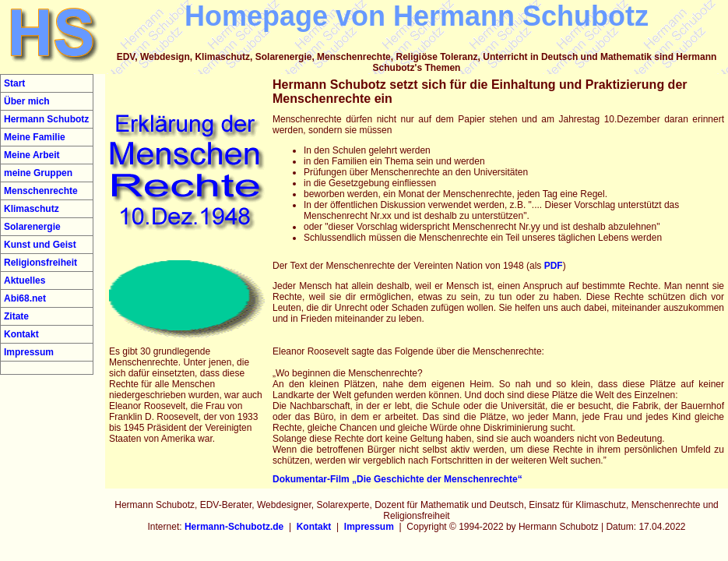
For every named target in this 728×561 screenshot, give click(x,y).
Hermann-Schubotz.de (234, 527)
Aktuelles (25, 280)
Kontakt (21, 334)
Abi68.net (25, 298)
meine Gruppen (38, 173)
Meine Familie (35, 137)
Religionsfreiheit (40, 263)
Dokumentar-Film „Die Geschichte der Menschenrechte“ (397, 479)
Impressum (29, 352)
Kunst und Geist (40, 245)
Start (14, 83)
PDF (554, 266)
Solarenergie (32, 227)
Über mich (27, 101)
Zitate (16, 316)
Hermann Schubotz (46, 119)
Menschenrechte (41, 191)
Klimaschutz (32, 209)
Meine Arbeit (32, 155)
